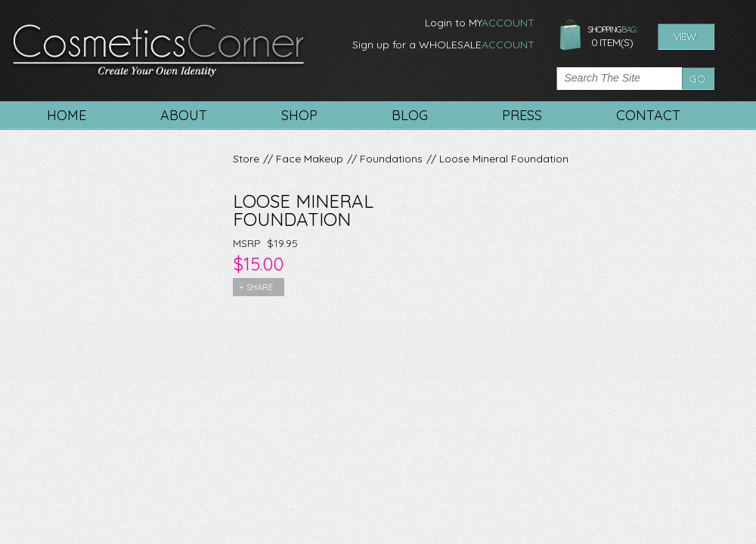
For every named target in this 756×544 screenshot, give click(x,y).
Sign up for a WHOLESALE (443, 45)
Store (246, 159)
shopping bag (570, 36)
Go (698, 79)
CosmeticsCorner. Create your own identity (158, 52)
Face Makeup (310, 159)
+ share (256, 287)
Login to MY (480, 23)
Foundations (391, 159)
